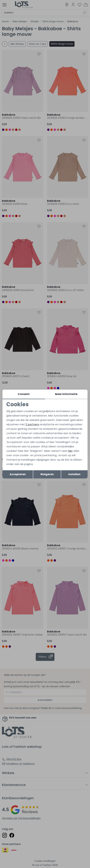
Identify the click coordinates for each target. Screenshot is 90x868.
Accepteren (18, 474)
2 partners (32, 424)
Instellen (74, 474)
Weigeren (47, 474)
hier (70, 451)
